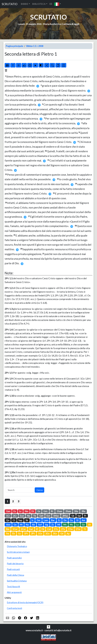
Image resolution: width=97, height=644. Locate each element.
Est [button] (48, 516)
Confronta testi (14, 608)
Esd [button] (22, 516)
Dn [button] (65, 520)
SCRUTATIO (10, 4)
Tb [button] (35, 516)
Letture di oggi (71, 24)
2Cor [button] (23, 529)
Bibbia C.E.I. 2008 (35, 46)
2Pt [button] (33, 533)
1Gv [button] (40, 533)
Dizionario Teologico (17, 546)
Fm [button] (8, 533)
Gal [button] (31, 529)
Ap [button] (68, 533)
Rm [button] (8, 529)
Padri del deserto (15, 563)
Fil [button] (43, 529)
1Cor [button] (15, 529)
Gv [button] (83, 525)
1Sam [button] (59, 511)
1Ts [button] (56, 529)
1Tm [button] (70, 529)
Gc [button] (19, 533)
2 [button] (13, 501)
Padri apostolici (14, 558)
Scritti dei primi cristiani (18, 552)
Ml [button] (59, 525)
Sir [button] (27, 520)
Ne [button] (29, 516)
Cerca (40, 490)
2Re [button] (83, 511)
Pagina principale (15, 46)
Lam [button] (46, 520)
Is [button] (32, 520)
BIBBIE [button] (25, 4)
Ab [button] (33, 525)
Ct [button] (14, 520)
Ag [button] (47, 525)
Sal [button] (79, 516)
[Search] (20, 490)
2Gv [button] (48, 533)
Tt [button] (85, 529)
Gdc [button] (46, 511)
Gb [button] (73, 516)
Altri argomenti (14, 592)
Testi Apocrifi (13, 586)
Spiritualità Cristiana (17, 581)
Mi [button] (21, 525)
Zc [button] (53, 525)
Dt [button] (33, 511)
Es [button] (15, 511)
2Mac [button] (65, 516)
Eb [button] (14, 533)
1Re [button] (76, 511)
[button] (58, 4)
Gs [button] (39, 511)
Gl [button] (77, 520)
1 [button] (7, 501)
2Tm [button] (78, 529)
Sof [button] (40, 525)
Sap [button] (20, 520)
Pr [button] (85, 516)
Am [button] (83, 520)
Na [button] (27, 525)
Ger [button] (39, 520)
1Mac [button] (56, 516)
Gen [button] (8, 511)
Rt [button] (52, 511)
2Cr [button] (15, 516)
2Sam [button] (68, 511)
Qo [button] (8, 520)
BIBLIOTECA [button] (39, 4)
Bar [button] (53, 520)
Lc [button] (78, 525)
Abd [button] (8, 525)
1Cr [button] (8, 516)
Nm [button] (27, 511)
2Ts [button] (63, 529)
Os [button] (71, 520)
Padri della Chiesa (15, 575)
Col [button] (49, 529)
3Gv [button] (55, 533)
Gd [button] (62, 533)
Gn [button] (15, 525)
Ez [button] (59, 520)
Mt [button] (65, 525)
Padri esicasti (13, 569)
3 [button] (18, 501)
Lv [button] (20, 511)
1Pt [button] (26, 533)
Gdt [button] (41, 516)
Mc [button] (71, 525)
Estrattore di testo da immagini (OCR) (25, 602)
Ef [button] (37, 529)
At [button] (90, 525)
